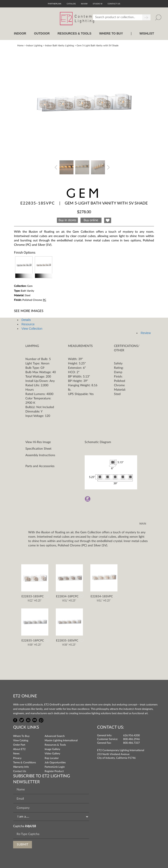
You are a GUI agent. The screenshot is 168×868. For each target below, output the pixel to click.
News (16, 754)
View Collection (32, 329)
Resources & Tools (55, 745)
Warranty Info (21, 767)
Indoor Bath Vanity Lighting (59, 46)
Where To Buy (21, 736)
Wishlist (147, 33)
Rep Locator (52, 758)
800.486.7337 (131, 743)
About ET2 (19, 749)
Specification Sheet (38, 449)
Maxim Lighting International (61, 740)
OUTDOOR (42, 33)
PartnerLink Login (55, 767)
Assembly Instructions (40, 455)
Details (26, 320)
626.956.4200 (131, 735)
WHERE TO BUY (111, 33)
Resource (28, 324)
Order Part (19, 745)
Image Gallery (52, 749)
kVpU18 (31, 826)
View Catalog (21, 740)
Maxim (84, 4)
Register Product (54, 771)
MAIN (143, 524)
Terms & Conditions (24, 762)
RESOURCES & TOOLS (74, 33)
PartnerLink (55, 4)
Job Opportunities (55, 762)
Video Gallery (52, 754)
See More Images (29, 311)
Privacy (17, 758)
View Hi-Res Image (38, 442)
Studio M (98, 4)
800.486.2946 (131, 739)
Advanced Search (55, 736)
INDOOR (20, 33)
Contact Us (20, 771)
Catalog (71, 4)
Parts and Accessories (40, 466)
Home (20, 46)
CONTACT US (114, 4)
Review (146, 333)
